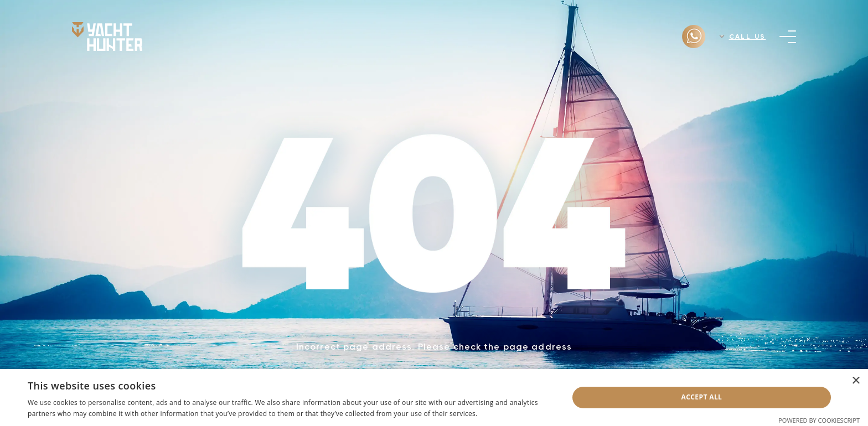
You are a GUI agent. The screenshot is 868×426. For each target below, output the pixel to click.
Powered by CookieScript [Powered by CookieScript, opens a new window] (819, 420)
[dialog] (434, 398)
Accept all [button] (702, 397)
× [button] (856, 381)
